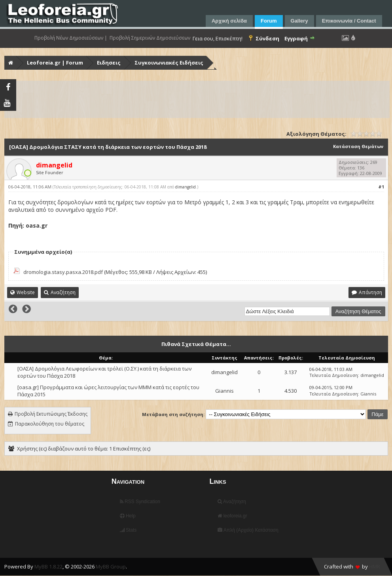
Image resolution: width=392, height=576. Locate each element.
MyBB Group (111, 566)
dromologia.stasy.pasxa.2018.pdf (63, 272)
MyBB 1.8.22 (48, 566)
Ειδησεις (109, 63)
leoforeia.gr (232, 516)
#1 (381, 187)
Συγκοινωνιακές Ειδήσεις (169, 63)
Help (128, 516)
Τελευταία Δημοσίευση (334, 375)
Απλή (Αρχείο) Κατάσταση (248, 530)
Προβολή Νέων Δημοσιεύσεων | (71, 38)
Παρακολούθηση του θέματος (50, 424)
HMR (375, 566)
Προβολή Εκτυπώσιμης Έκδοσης (51, 414)
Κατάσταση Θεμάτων (358, 146)
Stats (128, 530)
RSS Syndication (140, 502)
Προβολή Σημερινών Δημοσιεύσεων (150, 38)
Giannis (224, 391)
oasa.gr (37, 225)
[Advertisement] (197, 99)
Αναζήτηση (232, 502)
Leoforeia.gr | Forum (55, 63)
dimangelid (186, 187)
